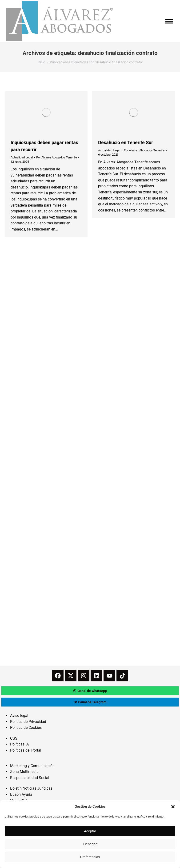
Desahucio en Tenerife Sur (126, 142)
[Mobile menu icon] (169, 21)
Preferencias (90, 857)
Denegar (90, 844)
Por (57, 157)
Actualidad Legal (22, 157)
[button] (173, 807)
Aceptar (90, 831)
